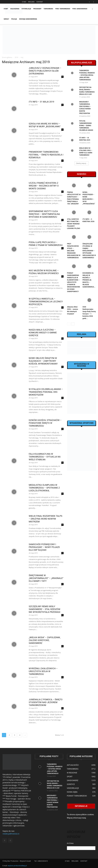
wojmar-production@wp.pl (17, 866)
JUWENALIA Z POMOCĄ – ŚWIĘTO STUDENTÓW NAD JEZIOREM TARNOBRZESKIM (46, 702)
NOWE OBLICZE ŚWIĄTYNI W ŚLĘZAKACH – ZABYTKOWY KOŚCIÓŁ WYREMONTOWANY (43, 361)
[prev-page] (69, 324)
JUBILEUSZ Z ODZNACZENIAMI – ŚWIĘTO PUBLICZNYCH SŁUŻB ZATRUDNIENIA (45, 71)
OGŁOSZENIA (15, 9)
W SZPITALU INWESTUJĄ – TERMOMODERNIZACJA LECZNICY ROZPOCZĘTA (46, 302)
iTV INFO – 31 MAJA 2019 (41, 102)
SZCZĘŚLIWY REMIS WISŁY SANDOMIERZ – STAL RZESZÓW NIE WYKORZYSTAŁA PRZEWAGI (44, 609)
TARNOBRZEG (48, 9)
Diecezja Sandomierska (28, 19)
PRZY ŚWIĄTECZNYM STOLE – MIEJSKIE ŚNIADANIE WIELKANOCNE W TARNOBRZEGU (74, 251)
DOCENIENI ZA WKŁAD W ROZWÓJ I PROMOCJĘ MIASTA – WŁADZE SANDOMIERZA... (89, 280)
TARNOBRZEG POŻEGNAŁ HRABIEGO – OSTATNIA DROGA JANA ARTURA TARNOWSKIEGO (87, 75)
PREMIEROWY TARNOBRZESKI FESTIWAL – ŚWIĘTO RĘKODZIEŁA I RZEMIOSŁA (46, 155)
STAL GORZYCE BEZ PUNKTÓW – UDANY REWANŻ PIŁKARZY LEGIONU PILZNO (74, 224)
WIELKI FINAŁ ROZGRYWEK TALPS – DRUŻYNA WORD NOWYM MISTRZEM (45, 519)
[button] (92, 9)
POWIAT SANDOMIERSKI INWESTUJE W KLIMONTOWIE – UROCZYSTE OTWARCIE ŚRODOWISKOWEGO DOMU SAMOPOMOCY (74, 282)
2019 (16, 57)
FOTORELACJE (26, 9)
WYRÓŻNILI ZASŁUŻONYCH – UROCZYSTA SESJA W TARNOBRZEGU (43, 671)
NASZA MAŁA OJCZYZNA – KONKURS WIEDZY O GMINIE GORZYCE (43, 333)
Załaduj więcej (82, 163)
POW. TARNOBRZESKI (63, 9)
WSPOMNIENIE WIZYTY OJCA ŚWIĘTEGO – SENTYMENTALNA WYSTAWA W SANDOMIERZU (44, 214)
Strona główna (7, 57)
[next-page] (25, 735)
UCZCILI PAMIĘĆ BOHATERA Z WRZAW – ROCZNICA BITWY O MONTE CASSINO (44, 186)
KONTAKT (40, 2)
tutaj (84, 818)
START (6, 9)
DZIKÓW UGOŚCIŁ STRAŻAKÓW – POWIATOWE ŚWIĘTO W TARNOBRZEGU (45, 423)
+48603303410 (42, 861)
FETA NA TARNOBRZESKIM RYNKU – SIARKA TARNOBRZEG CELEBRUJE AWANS (86, 126)
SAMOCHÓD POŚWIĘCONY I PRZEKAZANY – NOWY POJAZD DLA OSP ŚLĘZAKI (44, 547)
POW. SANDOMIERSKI (80, 9)
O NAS (24, 2)
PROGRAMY (37, 9)
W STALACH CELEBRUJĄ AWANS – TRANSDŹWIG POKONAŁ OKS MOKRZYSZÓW (46, 392)
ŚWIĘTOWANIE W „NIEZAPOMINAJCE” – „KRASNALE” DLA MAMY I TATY (46, 578)
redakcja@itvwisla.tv (11, 834)
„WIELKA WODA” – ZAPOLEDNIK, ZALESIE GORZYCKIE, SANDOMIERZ (45, 640)
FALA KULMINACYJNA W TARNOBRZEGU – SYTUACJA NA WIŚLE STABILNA (45, 457)
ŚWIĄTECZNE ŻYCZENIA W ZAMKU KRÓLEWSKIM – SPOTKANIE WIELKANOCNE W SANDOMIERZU (89, 251)
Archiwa (70, 843)
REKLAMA (31, 2)
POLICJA (14, 19)
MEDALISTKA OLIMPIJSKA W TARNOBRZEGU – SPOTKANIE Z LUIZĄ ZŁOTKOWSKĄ (44, 488)
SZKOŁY (6, 19)
